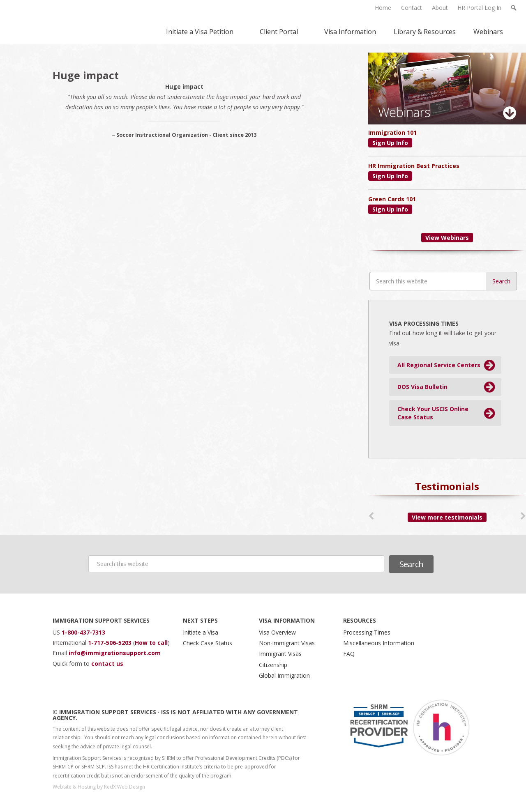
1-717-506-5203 (111, 643)
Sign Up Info (390, 143)
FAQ (349, 654)
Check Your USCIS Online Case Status (433, 413)
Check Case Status (208, 643)
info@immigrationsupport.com (115, 653)
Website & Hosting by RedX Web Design (99, 787)
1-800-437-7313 (83, 632)
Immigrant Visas (280, 654)
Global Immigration (284, 675)
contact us (107, 664)
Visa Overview (277, 632)
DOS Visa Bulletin (422, 387)
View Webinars (447, 238)
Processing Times (367, 632)
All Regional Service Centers (439, 365)
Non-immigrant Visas (287, 643)
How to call (151, 643)
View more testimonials (447, 517)
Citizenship (273, 665)
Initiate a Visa (201, 632)
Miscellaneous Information (379, 643)
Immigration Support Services (59, 22)
